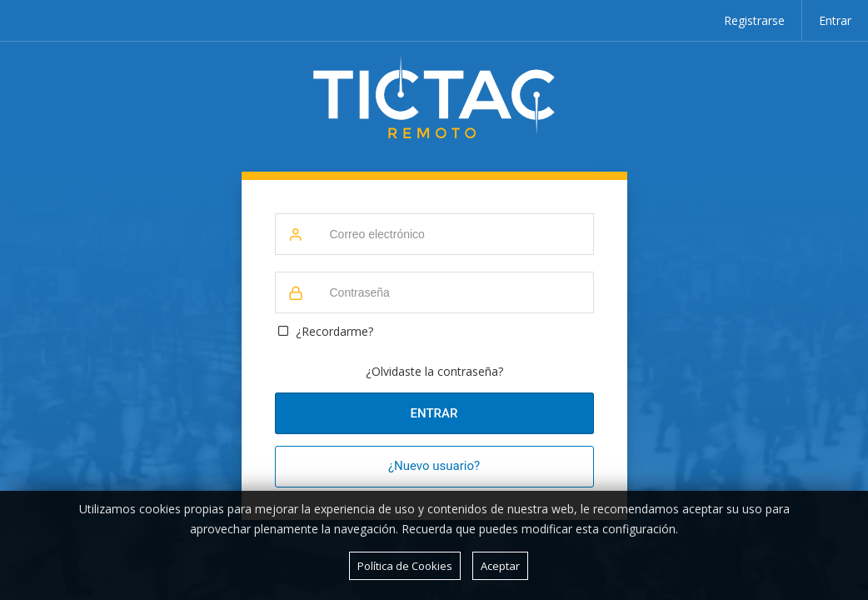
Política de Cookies (405, 566)
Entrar (835, 20)
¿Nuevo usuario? (434, 466)
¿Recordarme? (334, 331)
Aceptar (500, 566)
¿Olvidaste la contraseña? (434, 371)
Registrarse (754, 20)
